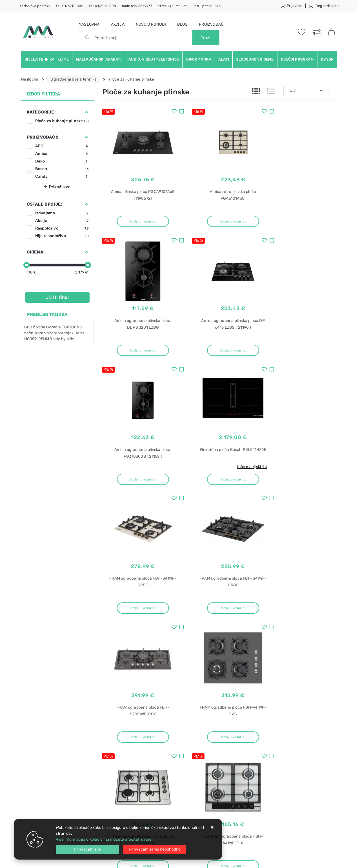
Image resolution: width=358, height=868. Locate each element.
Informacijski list (314, 339)
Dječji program (297, 59)
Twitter (258, 677)
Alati (224, 59)
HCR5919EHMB (38, 339)
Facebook (229, 677)
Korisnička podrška (35, 6)
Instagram (287, 677)
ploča (270, 796)
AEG (62, 146)
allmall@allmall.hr (172, 6)
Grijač (30, 327)
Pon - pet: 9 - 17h (206, 6)
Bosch (62, 169)
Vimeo (316, 677)
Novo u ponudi (151, 24)
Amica (62, 154)
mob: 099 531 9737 (137, 6)
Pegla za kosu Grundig (285, 766)
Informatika (199, 59)
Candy (62, 176)
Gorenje (54, 327)
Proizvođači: (42, 137)
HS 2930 (272, 746)
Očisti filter (57, 297)
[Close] (87, 849)
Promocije (161, 762)
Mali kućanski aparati (99, 59)
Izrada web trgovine (321, 860)
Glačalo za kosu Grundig (287, 737)
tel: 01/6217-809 (70, 6)
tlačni (29, 333)
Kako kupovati (115, 745)
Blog (182, 24)
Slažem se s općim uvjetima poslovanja (73, 699)
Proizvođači (212, 24)
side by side (63, 339)
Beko (62, 161)
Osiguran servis (116, 779)
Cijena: (36, 252)
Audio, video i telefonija (154, 59)
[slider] (26, 265)
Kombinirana (276, 786)
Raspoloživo (62, 228)
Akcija (118, 24)
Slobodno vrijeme (255, 59)
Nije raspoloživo (62, 236)
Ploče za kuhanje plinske (62, 121)
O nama (159, 728)
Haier (79, 333)
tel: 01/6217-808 (102, 6)
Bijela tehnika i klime (47, 59)
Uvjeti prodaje (115, 728)
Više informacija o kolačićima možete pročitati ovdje (104, 839)
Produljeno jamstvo (170, 745)
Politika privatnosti (169, 736)
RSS (271, 690)
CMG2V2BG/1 (277, 815)
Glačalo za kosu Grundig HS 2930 (295, 727)
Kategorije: (41, 112)
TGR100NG (72, 327)
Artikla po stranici (294, 636)
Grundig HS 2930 (280, 756)
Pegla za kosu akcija (283, 776)
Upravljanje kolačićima (123, 787)
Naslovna (89, 24)
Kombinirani (46, 333)
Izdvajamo (62, 213)
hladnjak (65, 333)
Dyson (327, 59)
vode (41, 327)
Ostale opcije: (45, 204)
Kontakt (109, 736)
